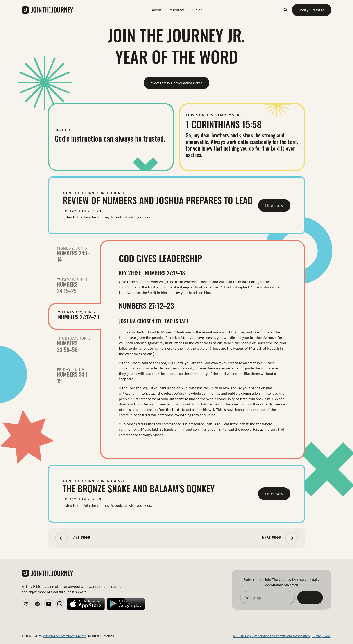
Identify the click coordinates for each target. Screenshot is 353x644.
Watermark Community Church (64, 636)
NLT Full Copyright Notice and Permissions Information (271, 636)
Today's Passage (312, 10)
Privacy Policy (322, 636)
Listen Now (274, 205)
